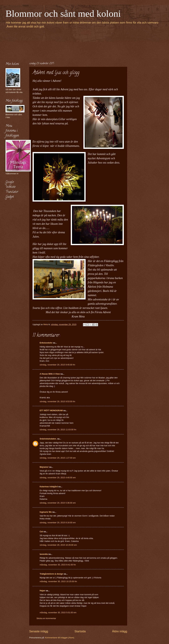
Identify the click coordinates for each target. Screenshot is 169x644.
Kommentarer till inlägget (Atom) (60, 638)
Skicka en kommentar (46, 618)
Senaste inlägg (39, 631)
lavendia (44, 554)
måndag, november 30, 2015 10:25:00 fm (58, 581)
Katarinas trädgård (49, 487)
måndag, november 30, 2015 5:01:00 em (58, 613)
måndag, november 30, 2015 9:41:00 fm (58, 565)
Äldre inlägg (120, 631)
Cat (41, 532)
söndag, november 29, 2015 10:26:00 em (58, 545)
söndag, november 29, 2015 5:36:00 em (58, 503)
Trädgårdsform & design (51, 574)
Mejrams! (44, 467)
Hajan (42, 591)
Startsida (80, 631)
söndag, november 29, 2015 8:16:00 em (58, 523)
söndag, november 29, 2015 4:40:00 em (58, 478)
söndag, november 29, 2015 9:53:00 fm (57, 401)
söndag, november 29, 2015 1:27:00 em (58, 458)
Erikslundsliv (46, 343)
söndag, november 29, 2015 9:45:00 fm (57, 365)
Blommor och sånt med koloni (63, 14)
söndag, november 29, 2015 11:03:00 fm (58, 430)
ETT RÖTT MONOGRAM (51, 410)
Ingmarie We (46, 512)
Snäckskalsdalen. (48, 439)
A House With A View (50, 374)
